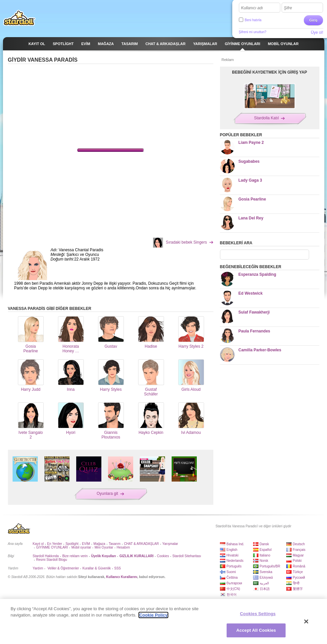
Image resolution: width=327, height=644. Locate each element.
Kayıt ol (38, 544)
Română (299, 566)
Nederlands (235, 561)
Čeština (232, 578)
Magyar (298, 555)
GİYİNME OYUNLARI (52, 547)
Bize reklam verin (75, 556)
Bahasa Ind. (235, 544)
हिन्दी (296, 583)
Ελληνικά (266, 578)
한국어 (232, 594)
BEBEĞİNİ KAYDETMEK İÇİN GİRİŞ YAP (269, 72)
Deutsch (299, 544)
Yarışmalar (170, 544)
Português (234, 566)
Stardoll (19, 18)
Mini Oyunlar (104, 547)
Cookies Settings (258, 614)
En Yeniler (54, 544)
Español (266, 550)
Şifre (288, 8)
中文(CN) (233, 589)
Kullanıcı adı (252, 8)
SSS (118, 568)
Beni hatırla (253, 20)
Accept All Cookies (256, 630)
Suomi (231, 572)
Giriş (313, 20)
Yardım (38, 568)
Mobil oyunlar (81, 547)
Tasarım (115, 544)
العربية (264, 583)
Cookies (163, 556)
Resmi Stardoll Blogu (52, 560)
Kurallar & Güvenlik (97, 568)
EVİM (86, 544)
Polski (297, 561)
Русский (299, 578)
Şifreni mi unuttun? (253, 32)
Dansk (264, 544)
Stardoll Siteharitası (187, 556)
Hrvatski (233, 555)
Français (299, 550)
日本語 (265, 589)
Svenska (266, 572)
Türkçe (298, 572)
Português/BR (270, 566)
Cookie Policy (153, 615)
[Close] (306, 621)
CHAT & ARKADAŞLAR (141, 544)
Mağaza (99, 544)
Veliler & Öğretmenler (63, 568)
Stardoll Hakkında (46, 556)
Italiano (265, 555)
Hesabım (123, 547)
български (234, 583)
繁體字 (298, 589)
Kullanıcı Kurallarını (122, 577)
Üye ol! (317, 32)
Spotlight (72, 544)
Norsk (264, 561)
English (232, 550)
